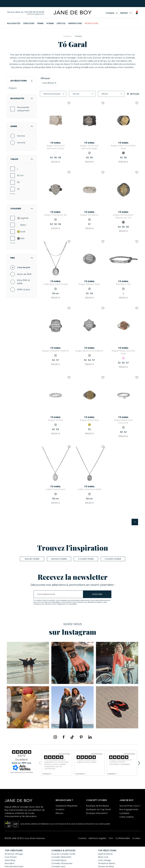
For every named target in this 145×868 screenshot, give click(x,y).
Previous (41, 763)
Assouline (9, 863)
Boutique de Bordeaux (97, 806)
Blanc (22, 237)
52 (18, 201)
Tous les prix (24, 279)
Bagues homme (59, 559)
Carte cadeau (127, 817)
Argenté (23, 230)
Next (138, 763)
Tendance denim (107, 863)
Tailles (22, 171)
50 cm (20, 187)
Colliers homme (113, 559)
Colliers (14, 94)
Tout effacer (49, 83)
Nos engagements (129, 809)
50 (18, 194)
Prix (22, 270)
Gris (21, 250)
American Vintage (14, 854)
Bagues (14, 90)
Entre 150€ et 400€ (24, 294)
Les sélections (22, 81)
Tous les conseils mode (63, 854)
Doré (21, 243)
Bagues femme (32, 559)
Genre (22, 138)
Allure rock (103, 857)
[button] (136, 13)
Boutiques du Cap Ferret (99, 809)
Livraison (60, 809)
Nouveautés (22, 110)
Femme (21, 148)
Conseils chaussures (62, 863)
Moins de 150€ (24, 286)
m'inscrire (97, 594)
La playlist (124, 813)
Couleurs (22, 220)
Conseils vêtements (61, 857)
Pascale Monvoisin (14, 866)
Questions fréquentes (67, 806)
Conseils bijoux (59, 860)
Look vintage (104, 860)
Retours (59, 813)
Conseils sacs (58, 866)
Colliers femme (86, 559)
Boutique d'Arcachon (97, 813)
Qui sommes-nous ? (130, 806)
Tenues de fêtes (106, 866)
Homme (21, 154)
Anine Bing (10, 860)
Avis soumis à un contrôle (22, 772)
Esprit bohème (105, 854)
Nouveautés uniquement (23, 121)
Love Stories (11, 857)
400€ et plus (24, 301)
